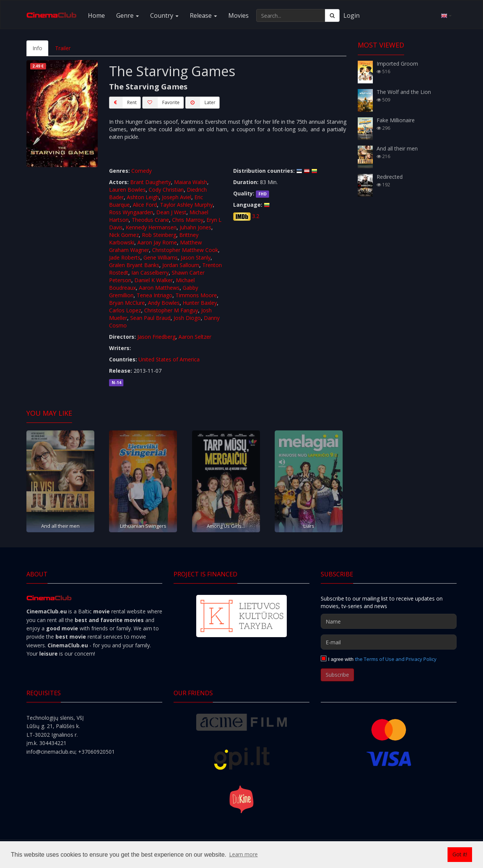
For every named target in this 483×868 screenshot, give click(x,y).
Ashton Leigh (143, 197)
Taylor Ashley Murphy (186, 205)
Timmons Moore (196, 295)
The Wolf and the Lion (404, 92)
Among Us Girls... (226, 526)
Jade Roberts (125, 257)
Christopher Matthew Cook (185, 250)
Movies (238, 15)
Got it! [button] (460, 854)
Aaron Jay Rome (157, 242)
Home (96, 15)
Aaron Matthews (159, 288)
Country (164, 15)
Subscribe (337, 675)
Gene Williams (161, 257)
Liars (309, 526)
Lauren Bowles (127, 190)
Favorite (161, 103)
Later (200, 103)
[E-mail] (389, 642)
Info (37, 48)
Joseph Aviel (177, 197)
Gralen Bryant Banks (134, 265)
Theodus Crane (150, 220)
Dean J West (171, 212)
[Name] (389, 621)
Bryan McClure (127, 303)
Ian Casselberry (150, 273)
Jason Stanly (196, 257)
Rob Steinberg (159, 235)
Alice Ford (145, 205)
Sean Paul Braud (150, 318)
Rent (123, 103)
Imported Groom (397, 64)
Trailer (63, 48)
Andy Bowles (164, 303)
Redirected (390, 177)
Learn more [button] (243, 854)
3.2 (256, 216)
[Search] (332, 15)
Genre (128, 15)
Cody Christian (166, 190)
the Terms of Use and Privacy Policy (396, 659)
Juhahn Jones (195, 227)
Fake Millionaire (396, 120)
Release (203, 15)
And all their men (60, 526)
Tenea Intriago (155, 295)
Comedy (142, 171)
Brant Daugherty (151, 182)
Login (351, 15)
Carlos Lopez (125, 310)
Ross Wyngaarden (131, 212)
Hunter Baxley (200, 303)
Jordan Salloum (181, 265)
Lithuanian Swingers (143, 526)
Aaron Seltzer (195, 337)
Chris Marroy (188, 220)
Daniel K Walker (154, 280)
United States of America (169, 359)
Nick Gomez (124, 235)
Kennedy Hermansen (151, 227)
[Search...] (291, 15)
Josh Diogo (187, 318)
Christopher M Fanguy (171, 310)
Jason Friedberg (156, 337)
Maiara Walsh (191, 182)
